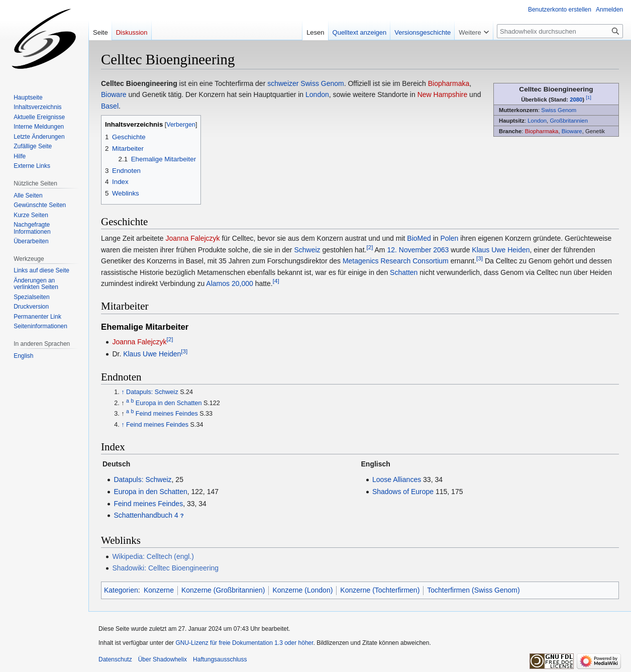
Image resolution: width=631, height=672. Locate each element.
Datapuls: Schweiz (152, 392)
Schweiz (307, 250)
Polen (450, 238)
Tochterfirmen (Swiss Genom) (473, 590)
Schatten (404, 272)
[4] (276, 281)
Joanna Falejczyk (192, 238)
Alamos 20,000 (229, 283)
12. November (409, 250)
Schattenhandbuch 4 (146, 515)
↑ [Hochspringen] (123, 392)
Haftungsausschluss (220, 659)
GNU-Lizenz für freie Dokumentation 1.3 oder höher (244, 643)
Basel (110, 106)
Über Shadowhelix (163, 659)
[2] (370, 247)
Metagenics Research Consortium (396, 261)
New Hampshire (443, 94)
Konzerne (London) (302, 590)
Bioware (572, 131)
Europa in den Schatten (169, 403)
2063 (441, 250)
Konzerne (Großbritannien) (223, 590)
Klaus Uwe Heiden (501, 250)
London (537, 121)
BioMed (419, 238)
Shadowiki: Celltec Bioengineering (165, 568)
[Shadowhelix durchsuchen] (560, 31)
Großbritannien (569, 121)
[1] (589, 97)
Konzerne (159, 590)
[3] (480, 259)
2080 (576, 100)
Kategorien (121, 590)
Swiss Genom (559, 110)
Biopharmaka (542, 131)
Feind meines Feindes (167, 414)
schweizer (283, 83)
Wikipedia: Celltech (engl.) (153, 556)
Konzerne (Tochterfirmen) (380, 590)
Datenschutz (115, 659)
